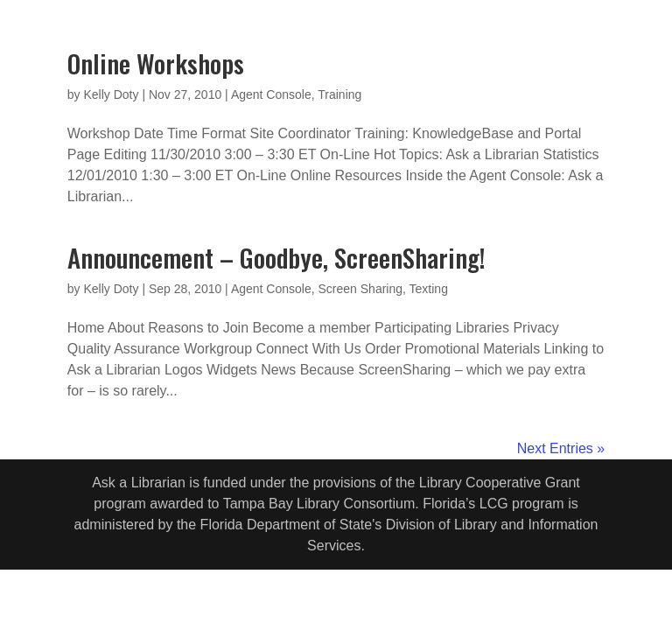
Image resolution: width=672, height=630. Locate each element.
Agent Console (271, 94)
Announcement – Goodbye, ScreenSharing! (276, 257)
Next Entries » (561, 448)
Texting (429, 289)
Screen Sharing (361, 289)
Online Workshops (156, 63)
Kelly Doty (111, 94)
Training (339, 94)
